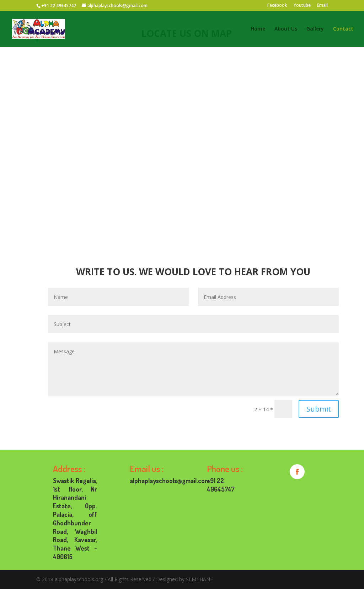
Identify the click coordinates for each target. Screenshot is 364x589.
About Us (286, 29)
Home (258, 29)
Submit (319, 409)
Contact (343, 29)
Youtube (302, 6)
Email (322, 6)
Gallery (315, 29)
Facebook (277, 6)
